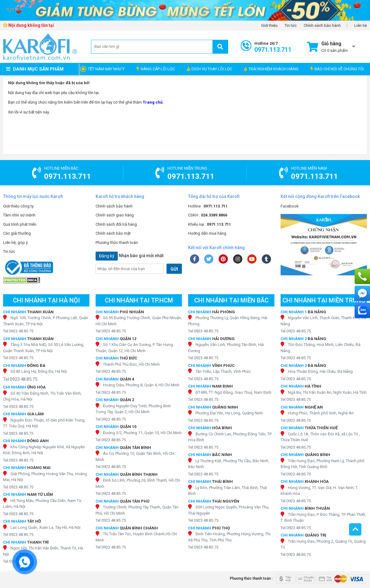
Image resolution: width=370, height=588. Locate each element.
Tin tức (291, 26)
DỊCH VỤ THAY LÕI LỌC (210, 69)
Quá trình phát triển (20, 224)
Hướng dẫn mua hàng (207, 233)
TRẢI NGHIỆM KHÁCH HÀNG (271, 69)
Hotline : (208, 206)
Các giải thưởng (17, 233)
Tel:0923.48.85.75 (18, 331)
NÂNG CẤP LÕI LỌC (156, 69)
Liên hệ (361, 26)
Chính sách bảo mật (113, 233)
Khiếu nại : (210, 224)
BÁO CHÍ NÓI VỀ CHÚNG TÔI (337, 69)
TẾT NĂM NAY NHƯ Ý (106, 69)
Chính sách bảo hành (322, 26)
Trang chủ (153, 102)
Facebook (290, 206)
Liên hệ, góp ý (15, 243)
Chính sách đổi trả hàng (116, 224)
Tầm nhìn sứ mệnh (19, 215)
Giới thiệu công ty (18, 206)
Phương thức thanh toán (117, 243)
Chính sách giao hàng (115, 215)
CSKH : (208, 215)
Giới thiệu (269, 26)
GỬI (174, 269)
